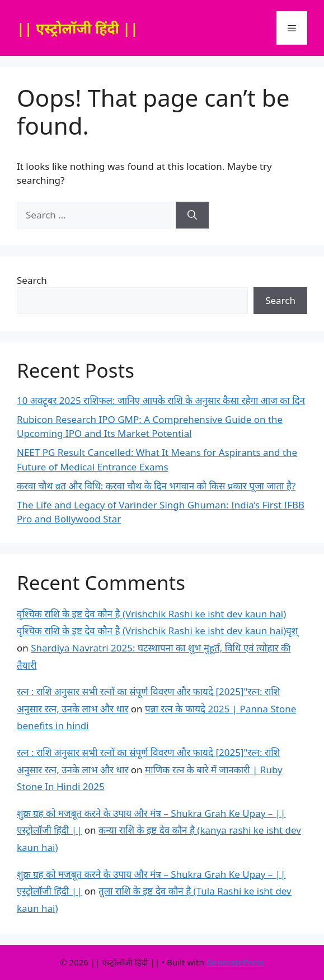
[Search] (192, 215)
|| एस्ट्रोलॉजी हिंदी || (78, 28)
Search (32, 280)
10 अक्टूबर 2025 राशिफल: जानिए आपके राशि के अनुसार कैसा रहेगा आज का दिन (161, 400)
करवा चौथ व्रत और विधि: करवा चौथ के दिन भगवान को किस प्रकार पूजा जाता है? (156, 486)
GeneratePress (235, 962)
